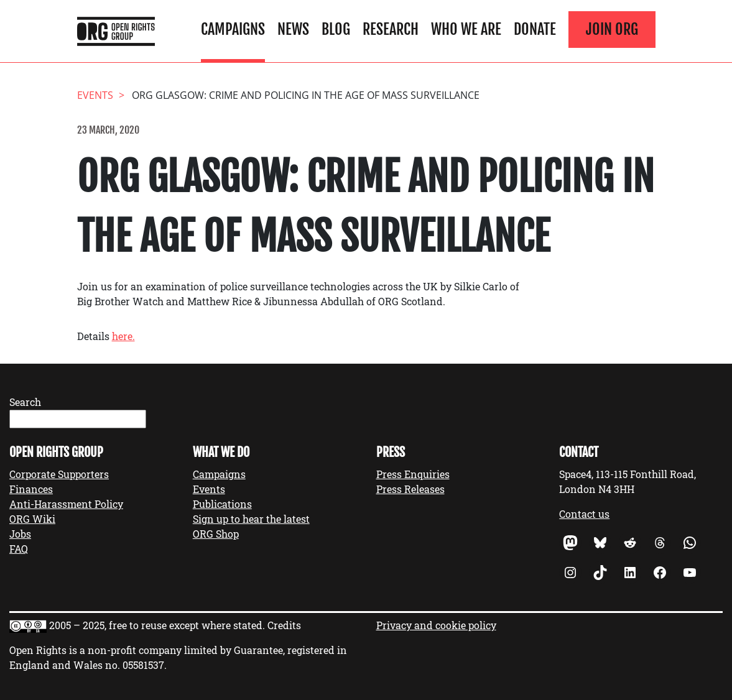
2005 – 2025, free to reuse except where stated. (157, 625)
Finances (31, 489)
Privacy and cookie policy (436, 625)
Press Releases (410, 489)
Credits (284, 625)
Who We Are (466, 29)
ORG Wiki (32, 519)
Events (209, 489)
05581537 (143, 665)
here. (123, 336)
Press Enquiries (413, 474)
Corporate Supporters (59, 474)
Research (391, 29)
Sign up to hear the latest (251, 519)
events (95, 95)
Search (25, 402)
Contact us (584, 514)
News (293, 29)
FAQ (19, 549)
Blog (336, 29)
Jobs (20, 534)
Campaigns (233, 29)
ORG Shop (216, 534)
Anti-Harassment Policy (66, 504)
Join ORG (612, 29)
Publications (222, 504)
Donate (535, 29)
